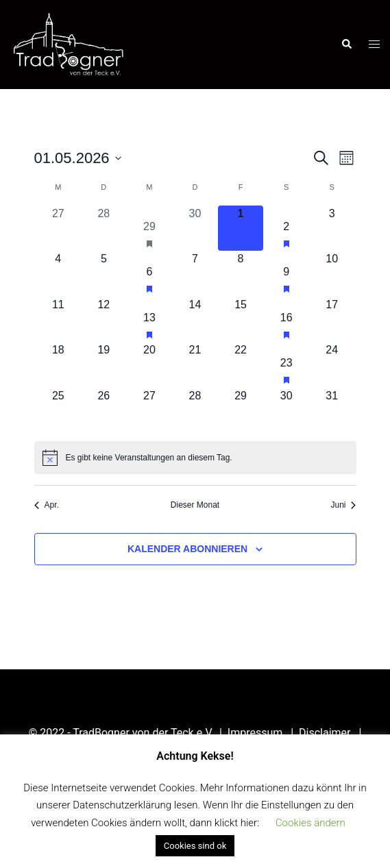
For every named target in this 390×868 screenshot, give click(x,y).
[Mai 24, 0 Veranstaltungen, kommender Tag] (332, 365)
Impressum (256, 733)
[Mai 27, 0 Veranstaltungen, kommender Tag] (150, 411)
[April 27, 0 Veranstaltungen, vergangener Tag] (59, 228)
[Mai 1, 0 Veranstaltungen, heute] (241, 228)
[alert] (195, 458)
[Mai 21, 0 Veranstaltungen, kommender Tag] (195, 365)
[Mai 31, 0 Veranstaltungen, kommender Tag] (332, 411)
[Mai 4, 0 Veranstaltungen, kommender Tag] (59, 274)
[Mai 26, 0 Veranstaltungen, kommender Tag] (104, 411)
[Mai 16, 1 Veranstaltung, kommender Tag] (286, 320)
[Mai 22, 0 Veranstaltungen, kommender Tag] (241, 365)
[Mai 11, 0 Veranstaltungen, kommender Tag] (59, 320)
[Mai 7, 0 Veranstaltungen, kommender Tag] (195, 274)
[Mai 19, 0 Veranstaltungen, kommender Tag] (104, 365)
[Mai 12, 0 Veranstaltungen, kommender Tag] (104, 320)
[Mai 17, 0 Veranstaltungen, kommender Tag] (332, 320)
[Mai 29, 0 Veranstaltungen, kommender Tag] (241, 411)
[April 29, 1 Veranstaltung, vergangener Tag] (150, 228)
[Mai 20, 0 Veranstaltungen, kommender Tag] (150, 365)
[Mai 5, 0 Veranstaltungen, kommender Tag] (104, 274)
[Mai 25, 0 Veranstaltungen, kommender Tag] (59, 411)
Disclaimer (326, 733)
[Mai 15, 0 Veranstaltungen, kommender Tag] (241, 320)
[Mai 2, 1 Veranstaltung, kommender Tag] (286, 228)
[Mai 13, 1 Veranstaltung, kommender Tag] (150, 320)
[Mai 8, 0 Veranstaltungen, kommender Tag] (241, 274)
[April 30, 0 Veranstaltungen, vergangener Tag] (195, 228)
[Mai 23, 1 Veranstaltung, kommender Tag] (286, 365)
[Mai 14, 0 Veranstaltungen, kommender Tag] (195, 320)
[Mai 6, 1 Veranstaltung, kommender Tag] (150, 274)
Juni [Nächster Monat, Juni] (343, 505)
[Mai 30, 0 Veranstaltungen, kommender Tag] (286, 411)
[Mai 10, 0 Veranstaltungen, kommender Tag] (332, 274)
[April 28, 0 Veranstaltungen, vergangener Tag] (104, 228)
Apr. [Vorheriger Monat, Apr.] (47, 505)
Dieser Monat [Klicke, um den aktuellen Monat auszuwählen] (195, 505)
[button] (346, 45)
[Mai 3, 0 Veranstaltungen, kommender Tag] (332, 228)
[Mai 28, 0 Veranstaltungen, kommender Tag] (195, 411)
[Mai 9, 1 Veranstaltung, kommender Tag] (286, 274)
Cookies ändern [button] (310, 823)
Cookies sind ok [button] (195, 846)
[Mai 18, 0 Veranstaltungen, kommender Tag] (59, 365)
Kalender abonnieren (187, 549)
